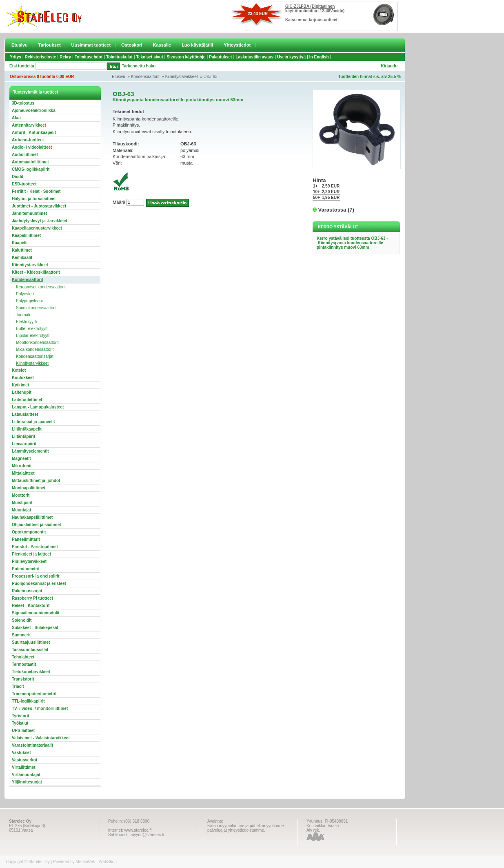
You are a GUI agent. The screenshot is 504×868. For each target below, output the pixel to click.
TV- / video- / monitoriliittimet (40, 708)
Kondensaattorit (145, 77)
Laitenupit (22, 392)
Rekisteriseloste (41, 57)
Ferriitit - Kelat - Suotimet (36, 191)
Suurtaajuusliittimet (31, 642)
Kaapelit (20, 243)
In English (319, 57)
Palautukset (220, 57)
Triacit (18, 686)
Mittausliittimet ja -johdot (36, 481)
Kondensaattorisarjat (35, 356)
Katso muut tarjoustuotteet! (312, 20)
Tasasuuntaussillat (30, 650)
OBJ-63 (211, 77)
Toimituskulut (119, 57)
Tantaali (23, 315)
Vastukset (21, 753)
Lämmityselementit (30, 451)
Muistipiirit (22, 503)
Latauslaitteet (25, 414)
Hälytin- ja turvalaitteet (34, 199)
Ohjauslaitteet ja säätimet (37, 525)
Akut (16, 118)
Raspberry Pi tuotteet (32, 598)
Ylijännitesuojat (27, 782)
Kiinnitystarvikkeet (182, 77)
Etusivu (20, 45)
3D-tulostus (23, 103)
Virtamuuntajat (26, 775)
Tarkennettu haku (139, 66)
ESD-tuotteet (24, 184)
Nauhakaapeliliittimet (32, 517)
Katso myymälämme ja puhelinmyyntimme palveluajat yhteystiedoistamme (245, 828)
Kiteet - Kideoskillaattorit (36, 272)
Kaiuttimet (22, 250)
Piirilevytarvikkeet (29, 561)
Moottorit (21, 495)
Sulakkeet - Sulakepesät (35, 628)
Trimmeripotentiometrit (34, 694)
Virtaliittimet (24, 767)
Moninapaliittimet (29, 488)
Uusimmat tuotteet (91, 45)
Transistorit (23, 679)
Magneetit (21, 459)
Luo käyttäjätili (197, 45)
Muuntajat (21, 510)
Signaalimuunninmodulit (36, 613)
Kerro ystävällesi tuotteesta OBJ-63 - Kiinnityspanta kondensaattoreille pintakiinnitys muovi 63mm (352, 243)
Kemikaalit (22, 258)
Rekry (65, 57)
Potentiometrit (26, 569)
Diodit (18, 177)
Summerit (21, 635)
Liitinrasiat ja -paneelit (33, 422)
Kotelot (19, 370)
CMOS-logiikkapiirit (31, 169)
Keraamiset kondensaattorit (41, 287)
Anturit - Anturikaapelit (34, 133)
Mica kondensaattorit (35, 349)
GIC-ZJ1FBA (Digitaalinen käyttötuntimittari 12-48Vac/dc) (315, 9)
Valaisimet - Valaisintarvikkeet (41, 738)
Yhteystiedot (237, 45)
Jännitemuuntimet (29, 213)
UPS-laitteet (23, 731)
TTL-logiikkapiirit (28, 701)
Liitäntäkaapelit (27, 429)
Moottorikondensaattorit (37, 343)
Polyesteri (25, 294)
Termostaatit (24, 664)
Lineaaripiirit (24, 444)
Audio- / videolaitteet (32, 147)
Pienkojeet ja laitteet (31, 554)
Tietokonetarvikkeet (31, 672)
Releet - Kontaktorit (31, 606)
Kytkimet (20, 385)
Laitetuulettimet (27, 400)
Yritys (16, 57)
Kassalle (162, 45)
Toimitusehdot (89, 57)
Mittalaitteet (23, 473)
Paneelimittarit (26, 539)
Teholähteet (23, 657)
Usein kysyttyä (291, 57)
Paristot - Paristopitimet (35, 547)
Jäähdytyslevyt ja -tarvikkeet (40, 221)
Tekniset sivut (150, 57)
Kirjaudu (389, 66)
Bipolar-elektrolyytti (33, 336)
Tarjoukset (50, 45)
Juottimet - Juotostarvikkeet (39, 206)
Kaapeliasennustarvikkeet (37, 228)
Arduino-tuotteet (28, 140)
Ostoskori (132, 45)
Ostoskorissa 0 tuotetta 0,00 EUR (42, 77)
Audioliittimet (25, 155)
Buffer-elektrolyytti (32, 329)
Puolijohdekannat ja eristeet (39, 584)
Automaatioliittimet (30, 162)
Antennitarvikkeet (29, 125)
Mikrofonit (22, 466)
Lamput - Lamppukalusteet (38, 407)
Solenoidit (22, 620)
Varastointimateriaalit (32, 745)
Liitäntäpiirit (23, 436)
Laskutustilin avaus (254, 57)
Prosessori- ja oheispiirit (36, 576)
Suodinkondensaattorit (36, 308)
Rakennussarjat (27, 591)
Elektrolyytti (26, 322)
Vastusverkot (24, 760)
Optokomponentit (29, 532)
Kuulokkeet (23, 378)
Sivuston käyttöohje (186, 57)
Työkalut (20, 723)
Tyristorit (21, 716)
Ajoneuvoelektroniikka (34, 110)
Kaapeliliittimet (26, 235)
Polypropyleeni (29, 301)
